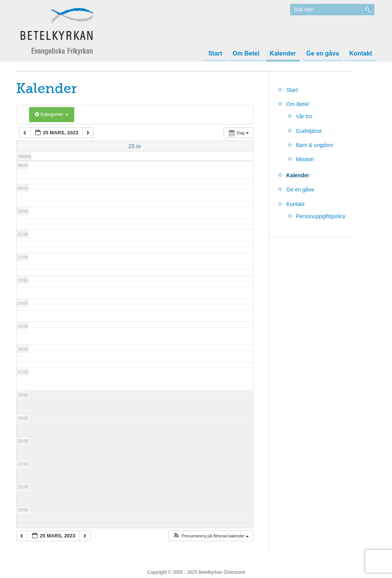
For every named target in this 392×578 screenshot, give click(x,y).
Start (215, 54)
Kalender (283, 54)
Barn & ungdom (314, 145)
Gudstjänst (309, 131)
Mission (305, 159)
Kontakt (361, 54)
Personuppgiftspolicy (321, 216)
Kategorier (52, 114)
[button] (211, 536)
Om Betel (246, 54)
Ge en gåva (323, 54)
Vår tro (304, 116)
